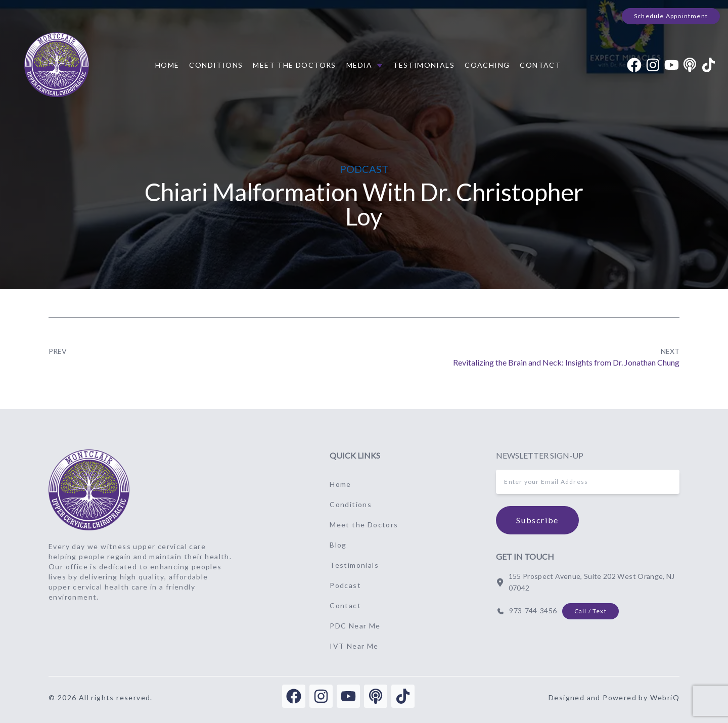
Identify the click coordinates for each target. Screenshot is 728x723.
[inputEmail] (588, 482)
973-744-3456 (533, 611)
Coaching (487, 65)
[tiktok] (709, 65)
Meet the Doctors (294, 65)
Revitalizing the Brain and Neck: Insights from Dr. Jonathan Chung (566, 362)
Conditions (216, 65)
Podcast (345, 585)
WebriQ (665, 697)
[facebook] (634, 65)
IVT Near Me (354, 646)
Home (167, 65)
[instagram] (653, 65)
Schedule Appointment (671, 16)
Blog (338, 545)
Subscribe (537, 520)
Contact (540, 65)
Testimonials (424, 65)
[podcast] (690, 65)
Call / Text (590, 611)
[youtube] (672, 65)
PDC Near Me (355, 626)
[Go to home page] (89, 490)
